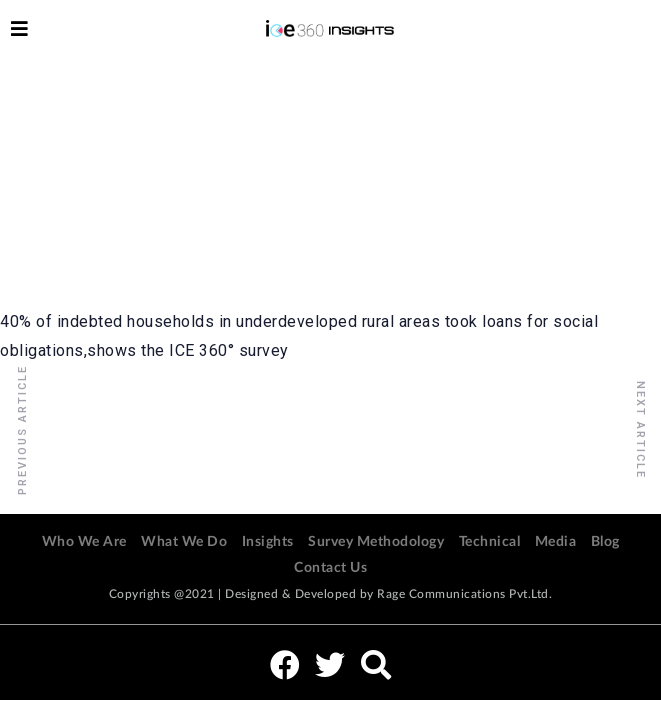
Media (556, 542)
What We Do (184, 542)
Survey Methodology (376, 542)
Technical (490, 542)
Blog (605, 542)
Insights (268, 542)
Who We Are (84, 542)
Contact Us (330, 568)
